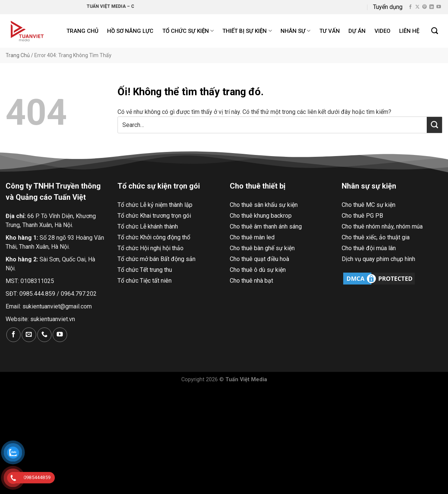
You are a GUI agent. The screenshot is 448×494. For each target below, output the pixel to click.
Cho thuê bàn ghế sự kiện (262, 248)
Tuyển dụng (388, 7)
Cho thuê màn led (252, 237)
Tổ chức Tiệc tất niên (145, 281)
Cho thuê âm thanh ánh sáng (266, 226)
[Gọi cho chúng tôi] (44, 335)
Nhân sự (295, 31)
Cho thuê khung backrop (261, 216)
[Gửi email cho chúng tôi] (29, 335)
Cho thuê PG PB (362, 216)
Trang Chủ (18, 55)
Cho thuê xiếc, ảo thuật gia (376, 237)
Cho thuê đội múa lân (369, 248)
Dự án (357, 31)
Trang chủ (82, 31)
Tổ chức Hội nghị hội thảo (151, 248)
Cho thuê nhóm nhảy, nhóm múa (382, 226)
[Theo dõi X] (417, 7)
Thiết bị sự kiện (247, 31)
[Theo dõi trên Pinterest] (424, 7)
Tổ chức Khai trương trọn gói (154, 216)
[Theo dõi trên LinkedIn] (432, 7)
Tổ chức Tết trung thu (145, 270)
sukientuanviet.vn (53, 319)
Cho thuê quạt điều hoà (259, 259)
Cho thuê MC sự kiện (369, 205)
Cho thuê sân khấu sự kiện (264, 205)
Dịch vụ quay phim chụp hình (378, 259)
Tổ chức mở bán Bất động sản (156, 259)
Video (383, 31)
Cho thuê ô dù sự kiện (258, 270)
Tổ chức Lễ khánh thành (148, 226)
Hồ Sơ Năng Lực (130, 31)
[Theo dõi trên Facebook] (410, 7)
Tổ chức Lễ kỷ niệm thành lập (155, 205)
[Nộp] (434, 125)
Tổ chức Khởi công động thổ (154, 237)
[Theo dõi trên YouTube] (439, 7)
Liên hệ (409, 31)
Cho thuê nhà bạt (251, 281)
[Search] (435, 31)
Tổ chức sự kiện (188, 31)
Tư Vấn (330, 31)
